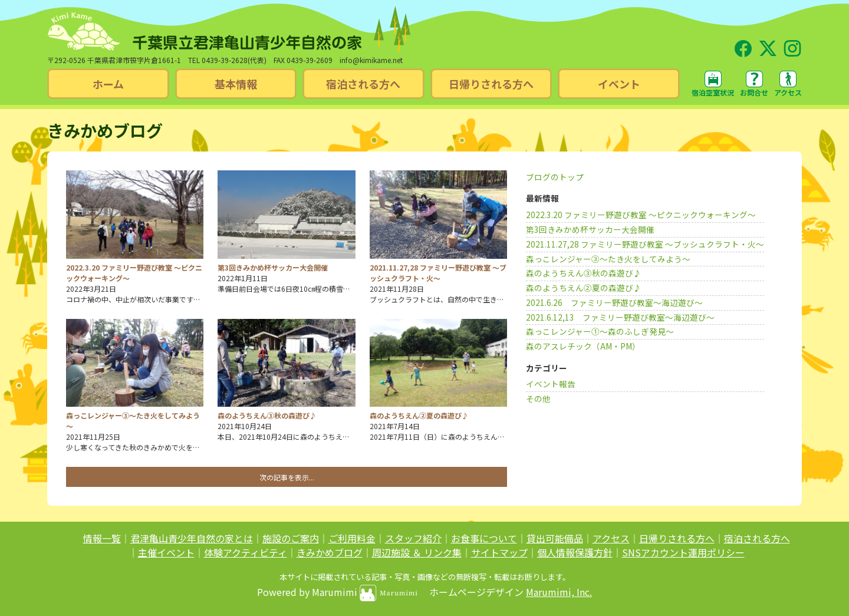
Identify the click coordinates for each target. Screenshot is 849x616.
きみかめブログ (330, 552)
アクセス (788, 92)
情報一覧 (102, 538)
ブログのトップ (555, 177)
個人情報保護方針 (575, 552)
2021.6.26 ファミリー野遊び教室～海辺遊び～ (614, 302)
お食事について (484, 538)
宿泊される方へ (757, 538)
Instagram (792, 43)
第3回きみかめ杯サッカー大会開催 (590, 229)
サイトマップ (499, 552)
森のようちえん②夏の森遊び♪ (584, 288)
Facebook (743, 43)
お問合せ (754, 92)
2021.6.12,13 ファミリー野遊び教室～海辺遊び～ (620, 317)
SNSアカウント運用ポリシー (683, 552)
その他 (538, 398)
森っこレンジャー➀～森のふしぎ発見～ (600, 331)
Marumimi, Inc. (559, 592)
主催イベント (166, 552)
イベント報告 (551, 384)
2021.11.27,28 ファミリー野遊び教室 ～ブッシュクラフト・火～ (645, 244)
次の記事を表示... (287, 477)
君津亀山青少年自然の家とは (192, 538)
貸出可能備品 (555, 538)
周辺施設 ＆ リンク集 (417, 552)
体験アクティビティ (246, 552)
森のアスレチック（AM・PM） (583, 346)
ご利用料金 (352, 538)
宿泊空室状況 (713, 92)
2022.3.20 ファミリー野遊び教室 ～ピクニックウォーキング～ (641, 215)
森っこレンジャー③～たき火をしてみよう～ (608, 259)
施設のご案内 (291, 538)
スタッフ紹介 (413, 538)
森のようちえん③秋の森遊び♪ (584, 273)
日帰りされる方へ (677, 538)
